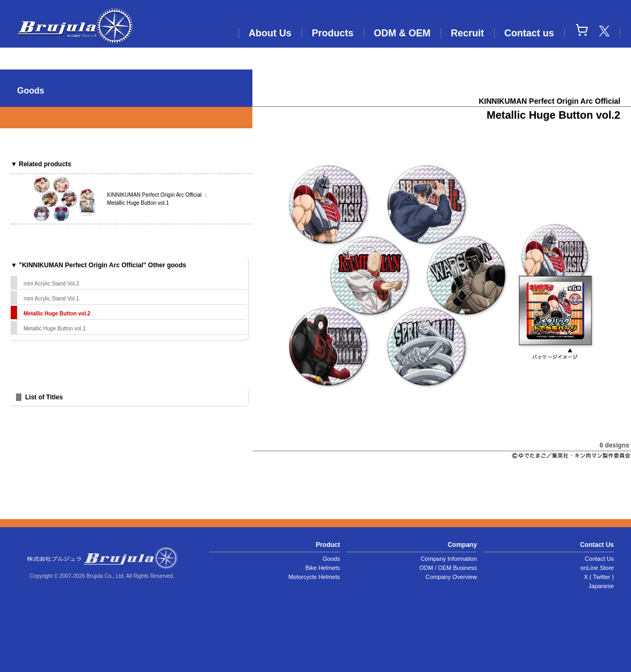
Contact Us (599, 559)
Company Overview (451, 577)
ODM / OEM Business (448, 568)
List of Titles (44, 397)
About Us (270, 33)
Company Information (449, 559)
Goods (331, 559)
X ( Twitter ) (599, 577)
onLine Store (597, 568)
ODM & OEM (402, 33)
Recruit (467, 33)
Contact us (529, 33)
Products (333, 33)
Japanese (601, 586)
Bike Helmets (323, 568)
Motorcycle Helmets (314, 577)
